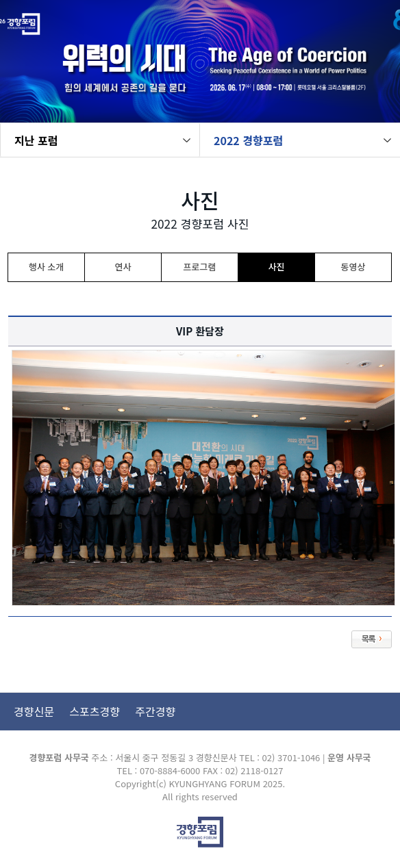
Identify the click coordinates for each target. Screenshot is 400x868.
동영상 (353, 267)
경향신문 (34, 711)
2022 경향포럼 (248, 140)
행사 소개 (46, 267)
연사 (123, 267)
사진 (277, 267)
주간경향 (155, 711)
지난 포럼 (36, 140)
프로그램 (200, 267)
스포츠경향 (95, 711)
